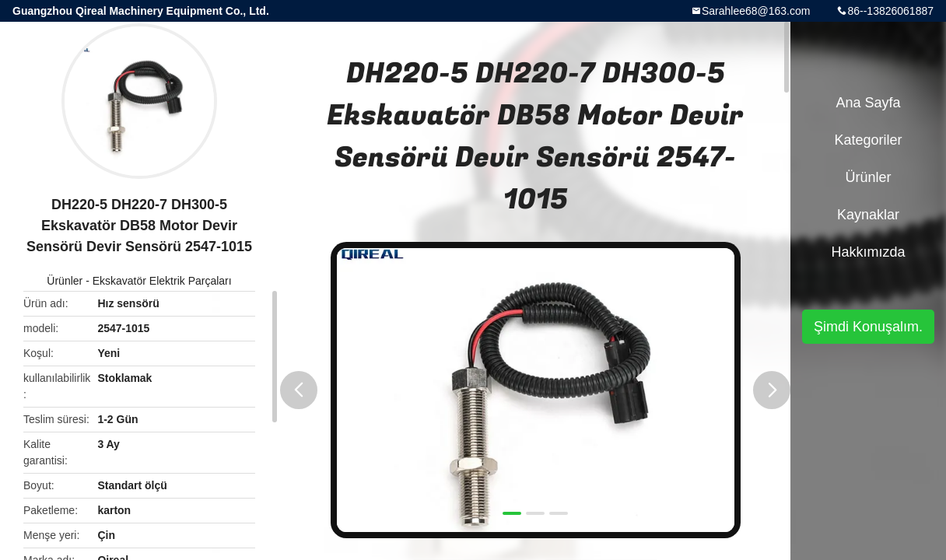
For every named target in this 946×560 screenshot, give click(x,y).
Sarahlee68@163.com (756, 11)
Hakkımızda (868, 252)
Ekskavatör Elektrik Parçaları (162, 281)
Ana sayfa (868, 103)
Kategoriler (868, 140)
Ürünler (65, 281)
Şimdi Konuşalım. (868, 327)
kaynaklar (868, 215)
